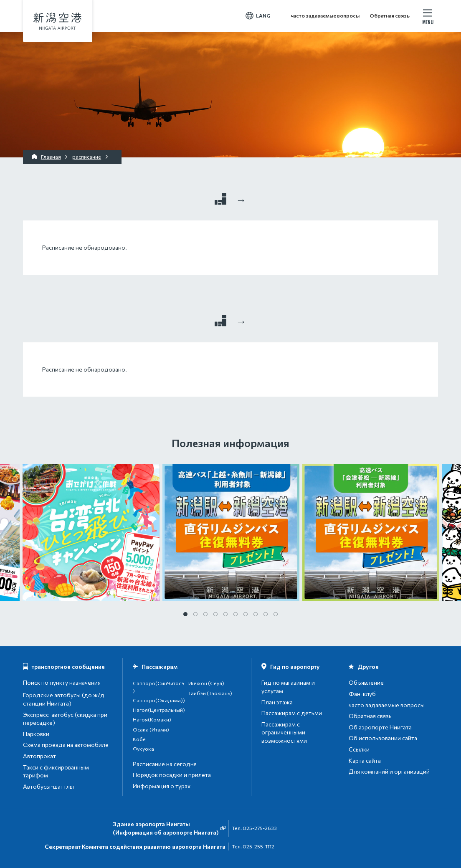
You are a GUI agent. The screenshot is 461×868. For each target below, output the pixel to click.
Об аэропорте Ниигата (380, 727)
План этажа (277, 702)
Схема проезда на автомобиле (66, 745)
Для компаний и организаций (389, 771)
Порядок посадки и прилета (172, 775)
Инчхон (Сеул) (206, 683)
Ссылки (359, 749)
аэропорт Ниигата (57, 21)
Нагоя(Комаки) (152, 720)
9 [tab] (266, 614)
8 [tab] (256, 614)
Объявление (366, 682)
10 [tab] (276, 614)
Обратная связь (390, 16)
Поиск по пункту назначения (62, 682)
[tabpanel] (231, 532)
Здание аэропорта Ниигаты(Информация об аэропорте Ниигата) (166, 828)
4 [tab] (215, 614)
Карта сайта (365, 760)
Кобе (139, 739)
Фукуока (143, 749)
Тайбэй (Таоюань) (210, 693)
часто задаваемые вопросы (325, 16)
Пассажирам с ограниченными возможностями (284, 732)
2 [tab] (195, 614)
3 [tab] (205, 614)
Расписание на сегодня (165, 764)
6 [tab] (236, 614)
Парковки (36, 734)
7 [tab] (246, 614)
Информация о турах (162, 786)
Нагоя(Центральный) (159, 710)
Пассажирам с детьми (292, 713)
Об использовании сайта (383, 738)
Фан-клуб (362, 694)
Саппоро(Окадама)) (159, 700)
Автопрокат (39, 756)
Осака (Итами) (151, 730)
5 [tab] (225, 614)
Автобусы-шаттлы (48, 786)
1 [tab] (185, 614)
